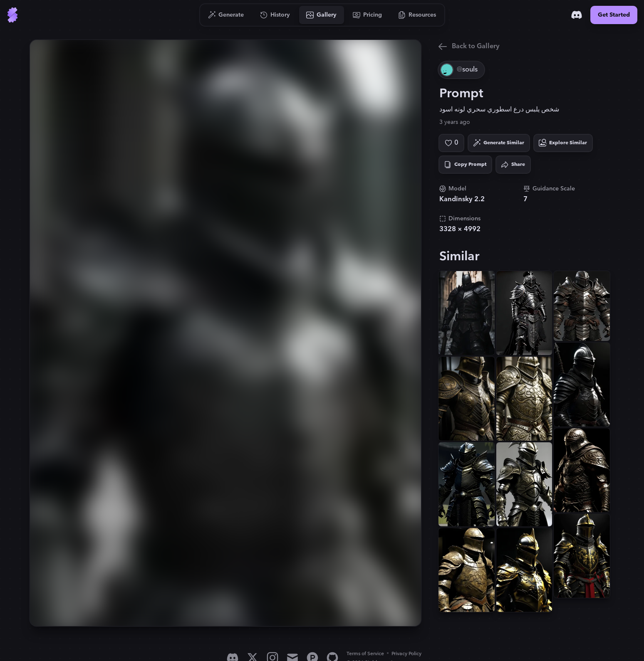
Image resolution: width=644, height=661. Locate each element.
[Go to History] (275, 15)
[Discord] (577, 15)
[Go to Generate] (226, 15)
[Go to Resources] (417, 15)
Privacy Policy (406, 654)
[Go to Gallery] (322, 15)
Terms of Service (365, 654)
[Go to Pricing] (368, 15)
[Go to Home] (12, 15)
